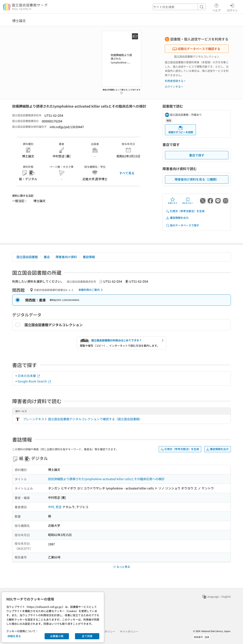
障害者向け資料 (66, 257)
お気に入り (173, 201)
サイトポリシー (129, 631)
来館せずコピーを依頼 (181, 130)
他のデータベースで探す (182, 225)
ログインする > (174, 86)
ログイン (232, 7)
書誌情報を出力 (177, 218)
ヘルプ (216, 7)
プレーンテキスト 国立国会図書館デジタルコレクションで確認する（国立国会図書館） (83, 419)
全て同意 (87, 636)
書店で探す (197, 155)
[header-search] (179, 7)
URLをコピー (188, 201)
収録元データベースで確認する (196, 49)
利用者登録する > (175, 81)
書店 (47, 257)
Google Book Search (35, 381)
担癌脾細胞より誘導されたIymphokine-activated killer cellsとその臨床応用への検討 (106, 479)
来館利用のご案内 (91, 290)
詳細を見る (14, 636)
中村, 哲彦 (55, 507)
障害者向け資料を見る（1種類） (197, 179)
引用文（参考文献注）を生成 (185, 211)
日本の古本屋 (29, 376)
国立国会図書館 (27, 257)
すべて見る (127, 173)
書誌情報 (89, 257)
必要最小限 (57, 636)
